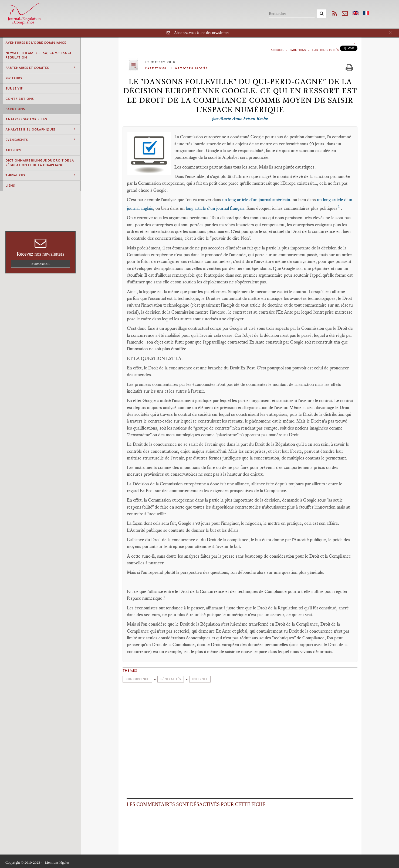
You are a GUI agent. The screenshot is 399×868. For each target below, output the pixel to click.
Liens (10, 186)
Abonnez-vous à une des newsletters (202, 33)
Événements (40, 140)
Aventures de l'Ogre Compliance (36, 43)
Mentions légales (57, 862)
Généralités (171, 679)
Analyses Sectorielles (26, 119)
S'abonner (41, 264)
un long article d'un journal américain (256, 200)
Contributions (20, 99)
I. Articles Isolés (325, 50)
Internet (200, 679)
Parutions (15, 109)
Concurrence (137, 679)
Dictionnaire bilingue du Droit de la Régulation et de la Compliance (40, 163)
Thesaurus (40, 175)
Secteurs (14, 78)
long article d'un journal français (214, 208)
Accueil (277, 50)
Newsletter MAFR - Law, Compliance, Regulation (39, 55)
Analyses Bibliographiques (40, 129)
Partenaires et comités (40, 68)
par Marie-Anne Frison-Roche (240, 118)
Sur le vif (14, 88)
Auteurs (13, 150)
